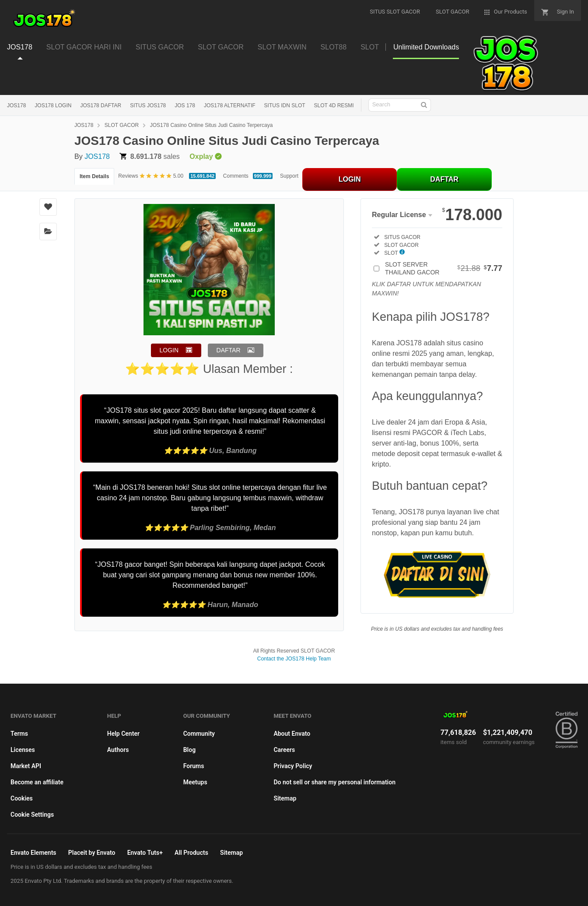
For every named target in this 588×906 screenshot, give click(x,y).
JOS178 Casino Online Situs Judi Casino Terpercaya (212, 125)
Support (289, 176)
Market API (26, 766)
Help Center (123, 734)
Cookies (22, 798)
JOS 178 (185, 105)
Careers (284, 750)
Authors (118, 750)
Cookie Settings (32, 815)
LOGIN (350, 179)
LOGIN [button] (169, 350)
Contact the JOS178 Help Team (294, 659)
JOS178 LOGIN (53, 105)
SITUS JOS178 (148, 105)
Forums (194, 766)
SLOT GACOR (122, 125)
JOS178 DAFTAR (101, 105)
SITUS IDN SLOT (285, 105)
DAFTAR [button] (229, 350)
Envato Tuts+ (145, 853)
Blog (189, 750)
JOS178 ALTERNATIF (230, 105)
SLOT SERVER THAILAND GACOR (444, 268)
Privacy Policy (293, 766)
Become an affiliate (37, 782)
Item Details (94, 176)
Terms (19, 734)
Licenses (23, 750)
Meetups (195, 782)
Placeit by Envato (92, 853)
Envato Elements (33, 853)
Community (199, 734)
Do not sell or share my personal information (334, 782)
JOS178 (16, 105)
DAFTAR (444, 179)
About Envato (292, 734)
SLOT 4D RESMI (334, 105)
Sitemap (285, 798)
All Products (191, 853)
